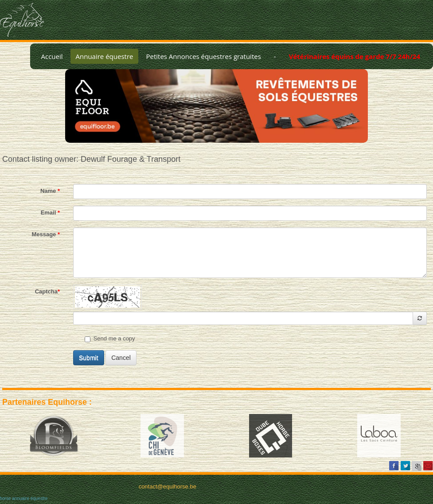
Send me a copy (110, 339)
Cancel (121, 358)
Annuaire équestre (105, 56)
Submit (89, 358)
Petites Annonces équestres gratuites (203, 56)
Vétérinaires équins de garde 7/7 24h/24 (355, 56)
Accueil (52, 56)
